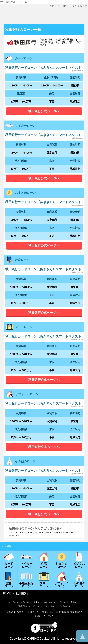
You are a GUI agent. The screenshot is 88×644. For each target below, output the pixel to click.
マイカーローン (29, 533)
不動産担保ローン (24, 606)
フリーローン (58, 533)
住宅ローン (38, 602)
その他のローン (14, 536)
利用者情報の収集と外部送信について (69, 612)
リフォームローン (69, 533)
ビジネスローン (63, 602)
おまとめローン (40, 533)
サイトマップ (48, 616)
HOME (6, 593)
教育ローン (49, 533)
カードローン (19, 533)
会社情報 (38, 616)
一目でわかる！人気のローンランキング (20, 612)
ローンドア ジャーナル (45, 612)
